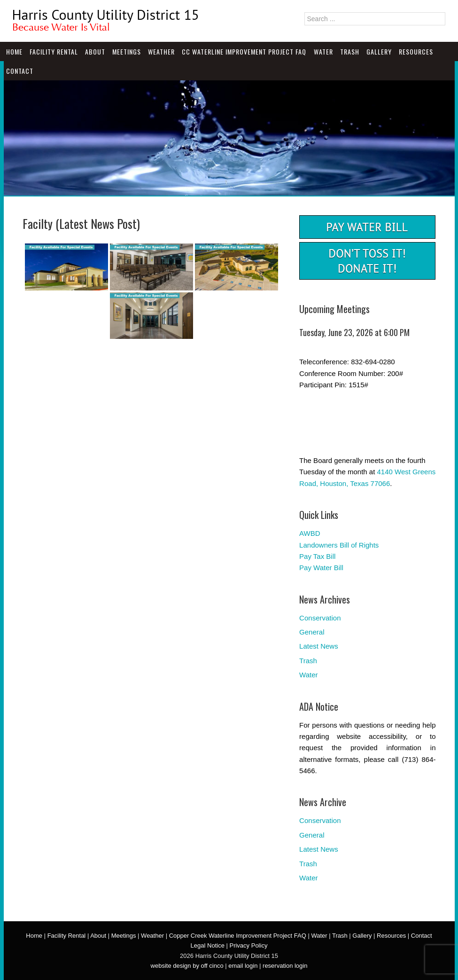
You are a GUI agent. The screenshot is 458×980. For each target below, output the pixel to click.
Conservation (320, 618)
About (95, 51)
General (312, 632)
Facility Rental (54, 51)
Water (323, 51)
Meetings (127, 51)
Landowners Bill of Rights (339, 545)
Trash (350, 51)
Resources (416, 51)
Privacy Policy (248, 945)
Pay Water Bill (321, 568)
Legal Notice (208, 945)
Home (14, 51)
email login (243, 966)
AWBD (310, 533)
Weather (161, 51)
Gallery (379, 51)
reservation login (285, 966)
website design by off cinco (187, 966)
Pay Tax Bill (317, 556)
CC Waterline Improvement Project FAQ (244, 51)
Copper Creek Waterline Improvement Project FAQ (238, 936)
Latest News (319, 646)
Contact (20, 71)
